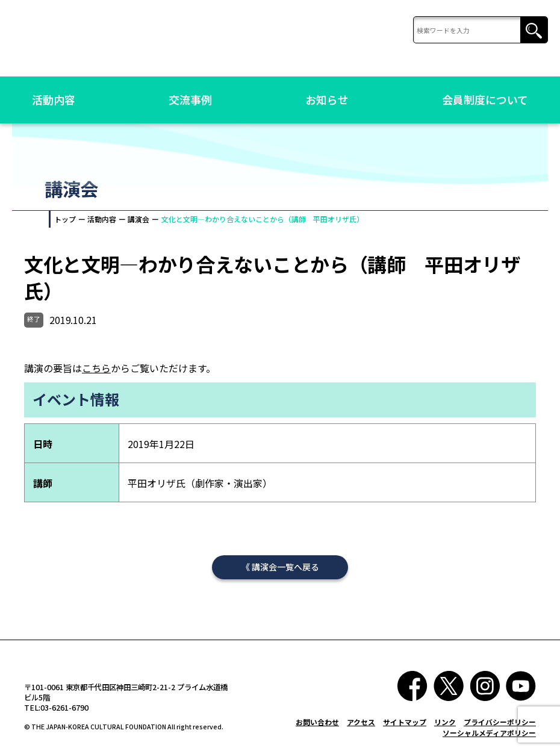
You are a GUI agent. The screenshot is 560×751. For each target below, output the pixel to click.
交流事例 (190, 99)
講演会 (138, 219)
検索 (534, 30)
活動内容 (54, 99)
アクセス (361, 727)
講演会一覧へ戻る (285, 572)
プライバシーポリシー (500, 727)
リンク (445, 727)
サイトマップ (405, 727)
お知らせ (327, 99)
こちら (96, 370)
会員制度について (485, 99)
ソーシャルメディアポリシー (489, 737)
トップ (65, 219)
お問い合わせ (317, 727)
